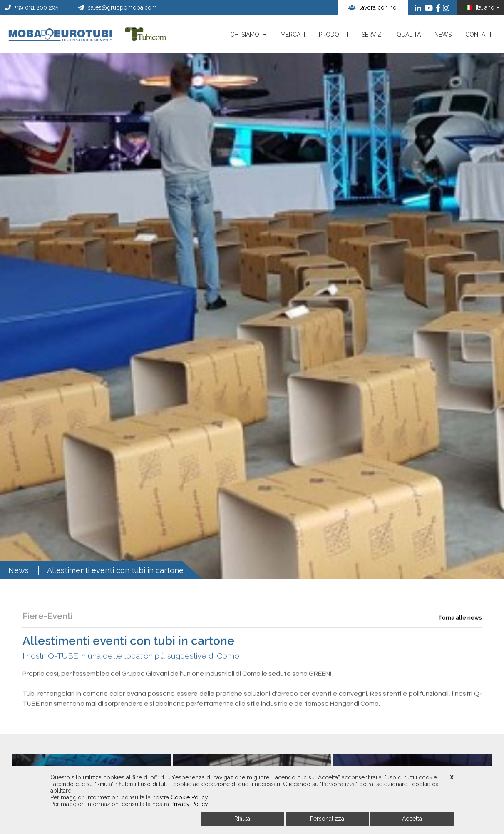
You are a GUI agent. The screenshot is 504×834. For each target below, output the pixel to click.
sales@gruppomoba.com (118, 7)
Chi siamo (248, 35)
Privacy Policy (189, 804)
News (443, 37)
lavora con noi (373, 7)
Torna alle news (460, 639)
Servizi (372, 35)
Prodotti (333, 35)
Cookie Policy (189, 797)
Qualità (409, 35)
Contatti (479, 35)
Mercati (293, 35)
